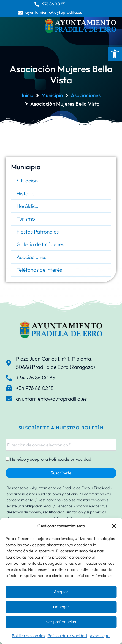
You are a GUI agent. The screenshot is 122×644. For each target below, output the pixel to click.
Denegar (61, 607)
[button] (115, 54)
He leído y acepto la (48, 459)
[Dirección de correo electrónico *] (61, 445)
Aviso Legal (100, 636)
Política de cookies (28, 636)
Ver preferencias (61, 622)
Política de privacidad (67, 636)
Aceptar (61, 592)
